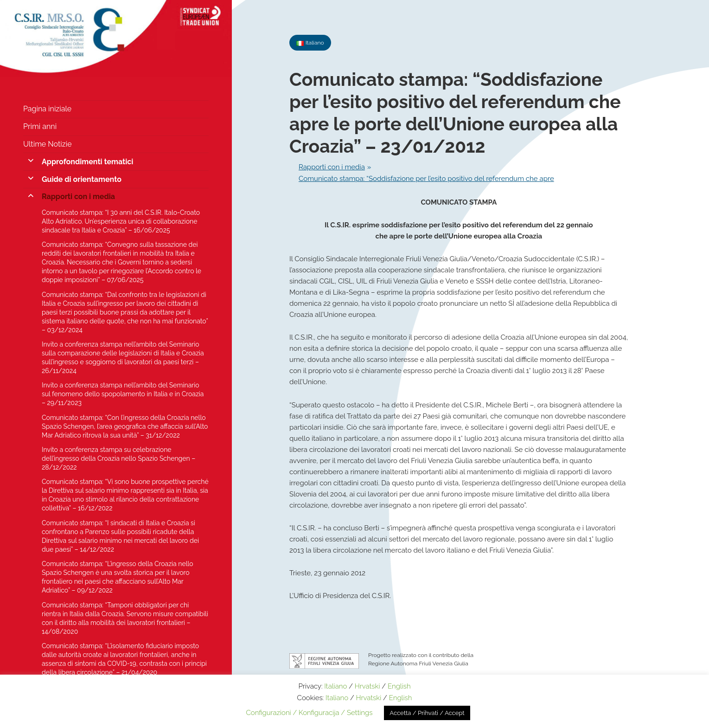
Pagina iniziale (47, 109)
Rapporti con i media (78, 196)
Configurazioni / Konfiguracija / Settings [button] (309, 713)
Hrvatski (367, 686)
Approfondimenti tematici (87, 162)
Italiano (335, 686)
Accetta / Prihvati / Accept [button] (427, 713)
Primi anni (40, 126)
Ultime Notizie (48, 144)
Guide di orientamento (82, 179)
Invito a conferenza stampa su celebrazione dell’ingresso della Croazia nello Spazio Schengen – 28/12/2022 (118, 458)
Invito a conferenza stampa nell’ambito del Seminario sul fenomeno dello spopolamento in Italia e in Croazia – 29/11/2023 (123, 394)
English (399, 686)
